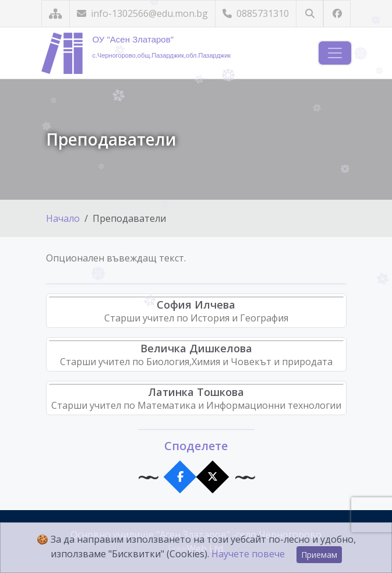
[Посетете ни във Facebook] (337, 14)
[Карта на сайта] (56, 14)
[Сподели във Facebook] (180, 477)
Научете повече (248, 554)
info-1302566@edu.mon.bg (142, 13)
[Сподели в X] (212, 477)
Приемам (319, 555)
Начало (63, 218)
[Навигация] (335, 53)
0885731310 (256, 13)
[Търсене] (310, 14)
